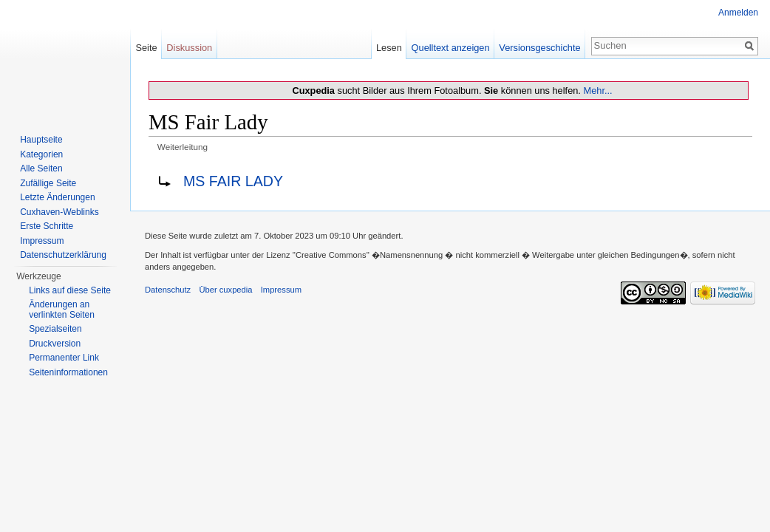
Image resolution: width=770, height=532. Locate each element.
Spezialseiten (55, 329)
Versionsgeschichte (539, 48)
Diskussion (189, 48)
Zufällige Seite (48, 183)
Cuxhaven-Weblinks (59, 212)
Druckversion (55, 344)
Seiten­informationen (68, 372)
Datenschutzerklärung (63, 255)
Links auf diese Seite (70, 290)
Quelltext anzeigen (451, 48)
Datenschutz (168, 290)
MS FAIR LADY (233, 181)
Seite (146, 48)
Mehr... (597, 91)
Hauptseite (41, 140)
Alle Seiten (41, 168)
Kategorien (41, 154)
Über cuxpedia (225, 290)
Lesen (389, 48)
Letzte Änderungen (57, 197)
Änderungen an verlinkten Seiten (62, 310)
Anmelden (738, 13)
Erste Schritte (47, 226)
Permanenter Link (64, 358)
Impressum (42, 241)
